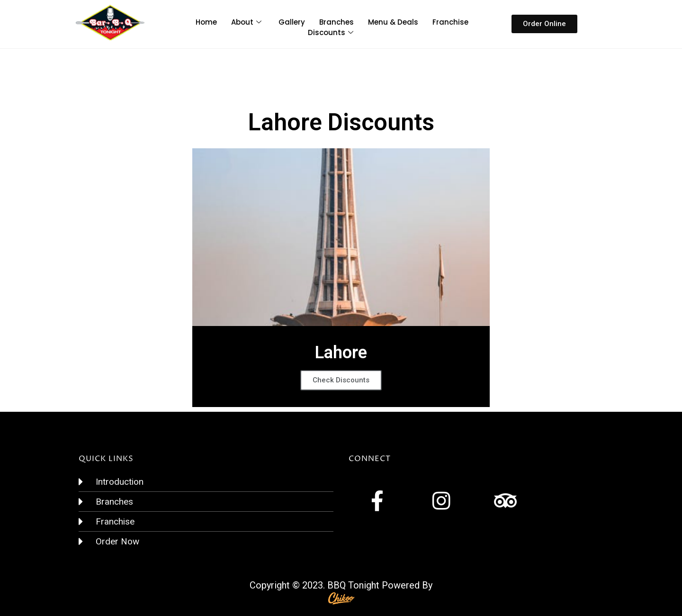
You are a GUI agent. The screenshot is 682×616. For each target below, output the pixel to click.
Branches (337, 22)
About (246, 22)
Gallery (292, 22)
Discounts (331, 32)
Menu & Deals (393, 22)
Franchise (450, 22)
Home (206, 22)
